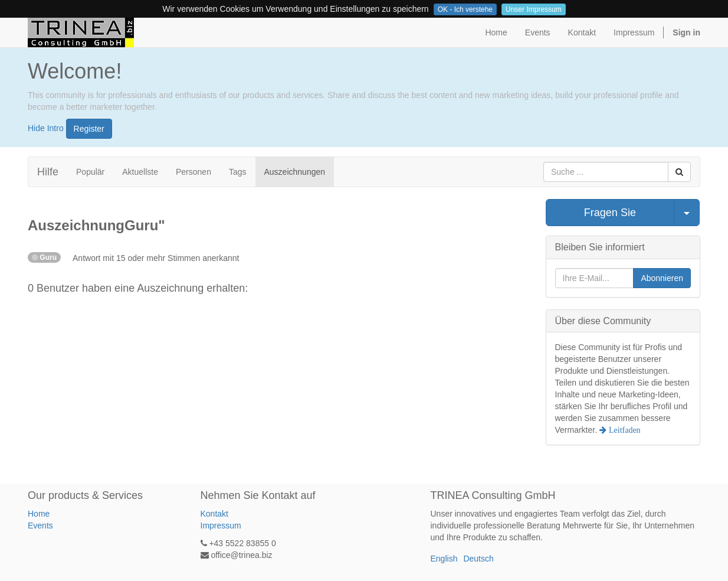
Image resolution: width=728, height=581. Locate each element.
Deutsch (478, 559)
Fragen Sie (610, 213)
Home (39, 514)
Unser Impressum (534, 9)
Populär (90, 172)
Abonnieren (662, 278)
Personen (194, 172)
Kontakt (214, 514)
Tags (238, 172)
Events (40, 525)
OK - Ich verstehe (465, 9)
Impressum (221, 525)
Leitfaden (624, 430)
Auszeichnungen (295, 172)
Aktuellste (140, 172)
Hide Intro (46, 128)
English (444, 559)
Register (89, 129)
